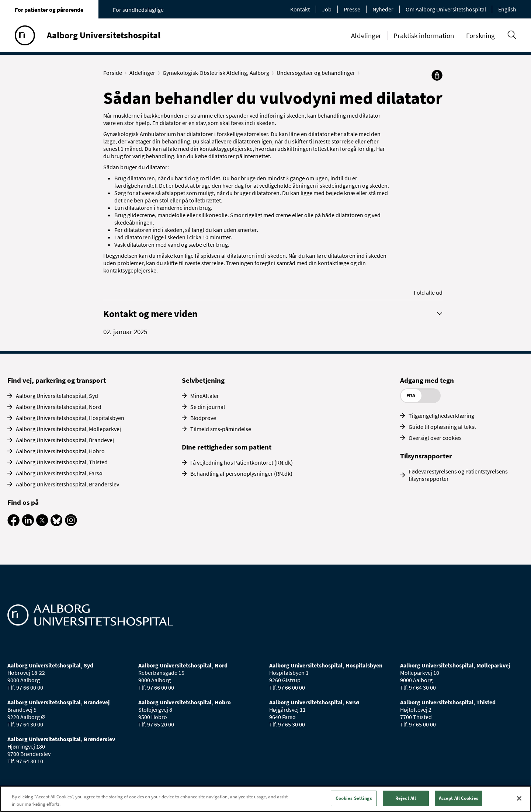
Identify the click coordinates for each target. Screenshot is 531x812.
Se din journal (208, 407)
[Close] (519, 798)
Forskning (480, 35)
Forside (114, 73)
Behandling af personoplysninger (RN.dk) (241, 473)
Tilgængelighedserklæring (441, 416)
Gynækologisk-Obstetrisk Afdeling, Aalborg (218, 73)
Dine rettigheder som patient (227, 447)
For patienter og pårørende (49, 10)
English (507, 9)
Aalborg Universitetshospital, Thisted (62, 462)
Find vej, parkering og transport (57, 380)
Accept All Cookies (459, 798)
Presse (352, 9)
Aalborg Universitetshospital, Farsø (59, 473)
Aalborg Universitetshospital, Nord (59, 407)
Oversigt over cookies (435, 438)
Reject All (406, 798)
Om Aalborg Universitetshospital (446, 9)
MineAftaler (205, 396)
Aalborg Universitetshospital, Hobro (60, 451)
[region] (265, 799)
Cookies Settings (354, 798)
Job (327, 9)
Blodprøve (203, 418)
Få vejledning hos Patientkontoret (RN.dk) (242, 462)
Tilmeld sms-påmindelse (221, 429)
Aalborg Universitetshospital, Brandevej (65, 440)
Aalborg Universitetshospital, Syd (57, 396)
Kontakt (300, 9)
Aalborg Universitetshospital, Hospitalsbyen (70, 418)
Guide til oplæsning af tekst (442, 427)
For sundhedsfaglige (138, 10)
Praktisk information (424, 35)
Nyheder (383, 9)
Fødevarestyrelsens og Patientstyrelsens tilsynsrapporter (458, 475)
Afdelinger (366, 35)
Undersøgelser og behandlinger (317, 73)
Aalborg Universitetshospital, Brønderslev (67, 484)
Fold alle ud (428, 292)
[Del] (437, 75)
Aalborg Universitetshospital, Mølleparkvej (68, 429)
